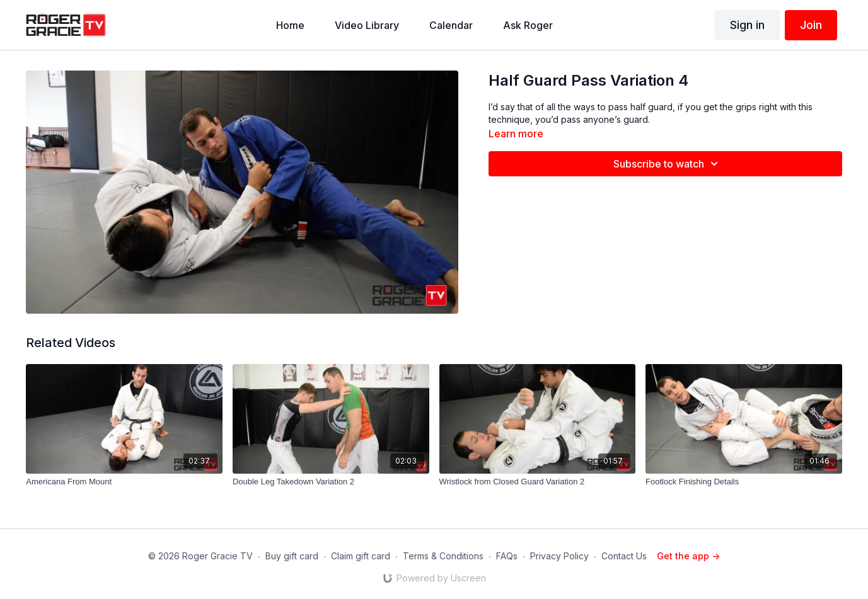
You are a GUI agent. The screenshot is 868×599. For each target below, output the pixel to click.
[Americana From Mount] (124, 482)
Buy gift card (292, 556)
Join (811, 25)
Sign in (747, 25)
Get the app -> (688, 556)
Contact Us (624, 556)
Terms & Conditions (443, 556)
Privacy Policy (559, 556)
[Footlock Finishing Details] (744, 482)
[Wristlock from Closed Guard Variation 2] (538, 482)
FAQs (507, 556)
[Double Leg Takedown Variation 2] (331, 482)
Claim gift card (361, 556)
